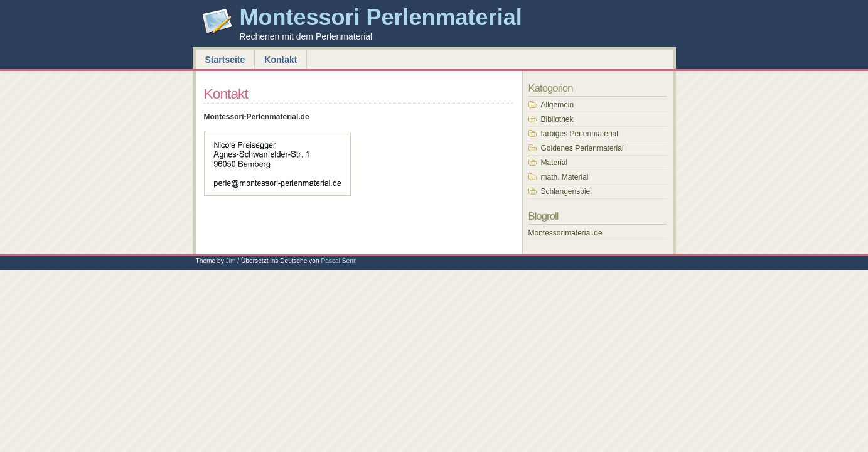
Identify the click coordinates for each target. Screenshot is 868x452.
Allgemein (558, 105)
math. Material (565, 177)
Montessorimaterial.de (565, 233)
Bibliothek (557, 119)
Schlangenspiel (566, 191)
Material (555, 163)
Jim (231, 261)
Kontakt (281, 60)
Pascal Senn (339, 261)
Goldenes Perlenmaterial (582, 148)
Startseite (225, 60)
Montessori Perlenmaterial (381, 17)
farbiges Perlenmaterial (580, 134)
